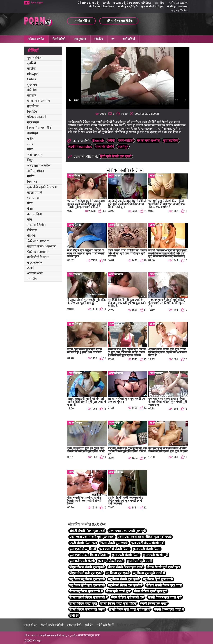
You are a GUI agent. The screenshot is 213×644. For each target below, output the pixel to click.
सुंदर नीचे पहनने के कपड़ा (42, 187)
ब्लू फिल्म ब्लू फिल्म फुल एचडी (87, 579)
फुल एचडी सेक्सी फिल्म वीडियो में (89, 555)
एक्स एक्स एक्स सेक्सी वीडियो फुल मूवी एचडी (145, 537)
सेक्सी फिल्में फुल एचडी (89, 635)
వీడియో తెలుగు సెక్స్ (88, 3)
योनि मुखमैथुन (35, 171)
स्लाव (30, 144)
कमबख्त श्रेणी (74, 625)
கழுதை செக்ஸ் (179, 10)
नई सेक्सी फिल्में (105, 625)
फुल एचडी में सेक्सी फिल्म (114, 549)
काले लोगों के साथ (38, 257)
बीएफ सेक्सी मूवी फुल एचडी (86, 573)
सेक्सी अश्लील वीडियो (52, 625)
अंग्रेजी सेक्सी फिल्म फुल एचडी (87, 531)
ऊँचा (30, 203)
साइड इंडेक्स (31, 625)
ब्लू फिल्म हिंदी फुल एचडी (158, 579)
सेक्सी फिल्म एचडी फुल (83, 603)
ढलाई (30, 268)
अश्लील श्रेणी (35, 273)
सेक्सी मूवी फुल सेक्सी (178, 6)
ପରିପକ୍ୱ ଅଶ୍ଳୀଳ (179, 3)
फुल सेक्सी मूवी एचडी (139, 561)
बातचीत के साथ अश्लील (41, 246)
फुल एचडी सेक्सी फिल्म (147, 549)
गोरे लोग (32, 90)
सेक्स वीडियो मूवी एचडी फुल (128, 597)
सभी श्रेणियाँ (129, 39)
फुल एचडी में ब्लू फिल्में (83, 549)
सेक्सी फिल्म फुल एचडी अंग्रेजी (87, 609)
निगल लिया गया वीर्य (39, 128)
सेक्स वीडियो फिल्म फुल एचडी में (88, 597)
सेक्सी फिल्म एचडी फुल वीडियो (118, 603)
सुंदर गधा (32, 85)
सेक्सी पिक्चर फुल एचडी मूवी (165, 597)
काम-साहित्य (35, 214)
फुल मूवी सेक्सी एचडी (111, 561)
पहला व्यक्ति (35, 192)
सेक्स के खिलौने (36, 225)
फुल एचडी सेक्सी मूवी (155, 555)
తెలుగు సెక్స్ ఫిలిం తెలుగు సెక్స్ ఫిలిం (132, 3)
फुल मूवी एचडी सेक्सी (82, 561)
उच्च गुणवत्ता (80, 39)
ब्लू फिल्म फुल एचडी (118, 573)
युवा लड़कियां (35, 58)
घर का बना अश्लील (38, 101)
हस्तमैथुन (33, 133)
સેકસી (106, 3)
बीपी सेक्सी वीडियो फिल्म (102, 6)
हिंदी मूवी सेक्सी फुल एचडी (116, 156)
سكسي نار (72, 635)
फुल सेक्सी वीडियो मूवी (152, 6)
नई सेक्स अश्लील (36, 39)
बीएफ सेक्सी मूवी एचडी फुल (163, 567)
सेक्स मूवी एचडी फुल (118, 591)
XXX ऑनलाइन (34, 641)
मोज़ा (30, 149)
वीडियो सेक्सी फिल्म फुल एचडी (164, 585)
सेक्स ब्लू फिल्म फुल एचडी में (86, 591)
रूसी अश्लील (35, 155)
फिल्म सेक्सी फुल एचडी (114, 543)
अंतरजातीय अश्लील (39, 165)
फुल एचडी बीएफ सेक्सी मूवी (148, 543)
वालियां (31, 68)
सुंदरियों (32, 63)
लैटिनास (32, 230)
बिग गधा (32, 182)
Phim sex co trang (35, 635)
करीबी (31, 138)
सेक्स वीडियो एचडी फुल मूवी (151, 591)
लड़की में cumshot (80, 147)
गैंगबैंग (31, 176)
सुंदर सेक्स (33, 122)
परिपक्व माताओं (37, 117)
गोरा (30, 219)
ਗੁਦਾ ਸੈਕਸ (160, 3)
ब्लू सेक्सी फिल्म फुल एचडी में (125, 585)
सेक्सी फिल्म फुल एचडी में (169, 609)
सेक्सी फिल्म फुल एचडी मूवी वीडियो (129, 609)
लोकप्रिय (99, 39)
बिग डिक (32, 112)
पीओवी (31, 236)
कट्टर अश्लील (35, 263)
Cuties (32, 79)
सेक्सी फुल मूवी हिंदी (128, 6)
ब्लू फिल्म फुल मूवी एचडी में (149, 573)
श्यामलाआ (33, 198)
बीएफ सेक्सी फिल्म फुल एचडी (126, 567)
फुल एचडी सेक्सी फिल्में (126, 555)
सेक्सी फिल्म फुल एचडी (154, 603)
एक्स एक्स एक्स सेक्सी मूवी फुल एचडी (92, 537)
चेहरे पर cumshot (38, 241)
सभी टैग (32, 279)
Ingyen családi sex (56, 635)
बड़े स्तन (32, 95)
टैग (113, 39)
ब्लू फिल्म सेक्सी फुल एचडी (124, 579)
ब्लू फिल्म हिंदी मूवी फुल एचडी (87, 585)
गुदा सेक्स (33, 106)
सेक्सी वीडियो (59, 39)
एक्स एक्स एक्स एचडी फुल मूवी (127, 531)
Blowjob (33, 74)
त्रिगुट (30, 160)
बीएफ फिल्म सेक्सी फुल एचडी (87, 567)
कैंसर (30, 209)
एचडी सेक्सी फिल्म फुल (83, 543)
